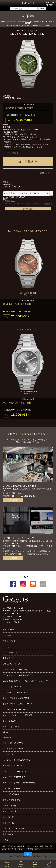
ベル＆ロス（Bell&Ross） (21, 26)
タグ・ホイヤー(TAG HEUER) (15, 692)
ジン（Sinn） (8, 754)
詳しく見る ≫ (28, 162)
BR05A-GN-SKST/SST (41, 26)
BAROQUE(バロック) (12, 664)
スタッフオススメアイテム (14, 828)
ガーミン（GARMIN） (12, 727)
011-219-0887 (16, 617)
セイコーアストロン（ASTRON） (17, 698)
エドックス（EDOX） (12, 789)
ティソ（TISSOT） (11, 721)
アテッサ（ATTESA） (12, 800)
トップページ (8, 630)
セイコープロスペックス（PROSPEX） (19, 704)
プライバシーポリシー (17, 849)
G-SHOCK (7, 737)
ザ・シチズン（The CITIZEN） (16, 771)
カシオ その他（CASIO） (13, 749)
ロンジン (6, 647)
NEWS (14, 21)
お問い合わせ (8, 834)
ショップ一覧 (8, 823)
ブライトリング (9, 641)
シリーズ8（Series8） (12, 794)
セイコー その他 (9, 811)
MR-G (5, 732)
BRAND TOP (5, 21)
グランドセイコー (10, 652)
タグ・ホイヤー (9, 635)
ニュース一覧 (8, 817)
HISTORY (28, 23)
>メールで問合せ (11, 153)
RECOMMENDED (37, 21)
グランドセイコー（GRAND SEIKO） (18, 675)
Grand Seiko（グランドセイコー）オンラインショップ (25, 681)
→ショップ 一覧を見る (12, 622)
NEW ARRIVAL (23, 21)
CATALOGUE (49, 21)
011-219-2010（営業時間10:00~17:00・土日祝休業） (29, 139)
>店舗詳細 (13, 500)
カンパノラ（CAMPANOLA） (15, 777)
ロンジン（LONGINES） (13, 687)
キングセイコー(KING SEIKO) (15, 710)
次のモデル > (46, 173)
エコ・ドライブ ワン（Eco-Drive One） (19, 783)
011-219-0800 (13, 132)
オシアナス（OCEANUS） (14, 743)
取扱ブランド (8, 658)
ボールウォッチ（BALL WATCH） (17, 760)
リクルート (7, 840)
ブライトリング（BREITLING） (16, 670)
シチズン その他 (9, 806)
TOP (9, 26)
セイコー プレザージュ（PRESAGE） (19, 715)
